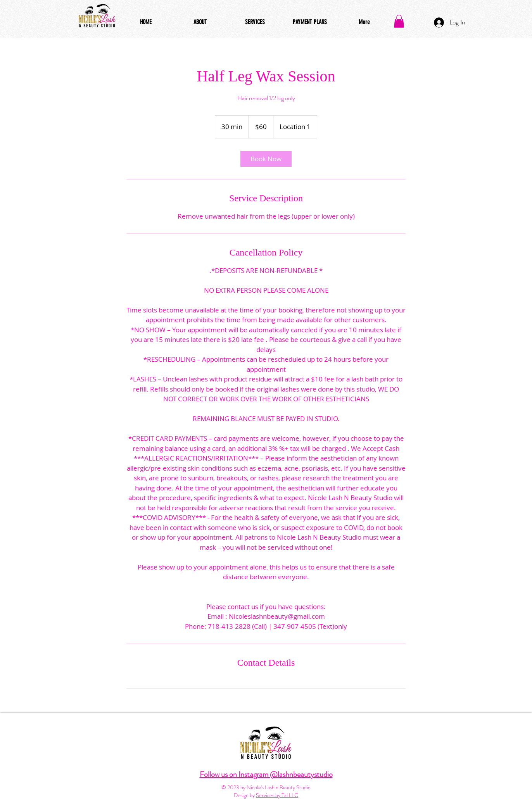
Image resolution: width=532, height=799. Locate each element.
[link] (266, 159)
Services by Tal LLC (277, 795)
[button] (399, 21)
